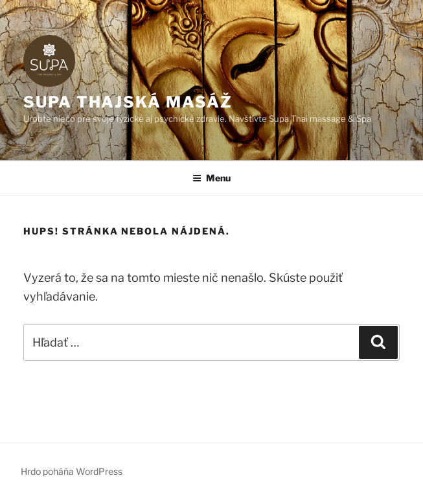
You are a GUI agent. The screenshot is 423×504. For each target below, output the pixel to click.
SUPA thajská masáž (128, 102)
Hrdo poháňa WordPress (72, 471)
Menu (211, 178)
